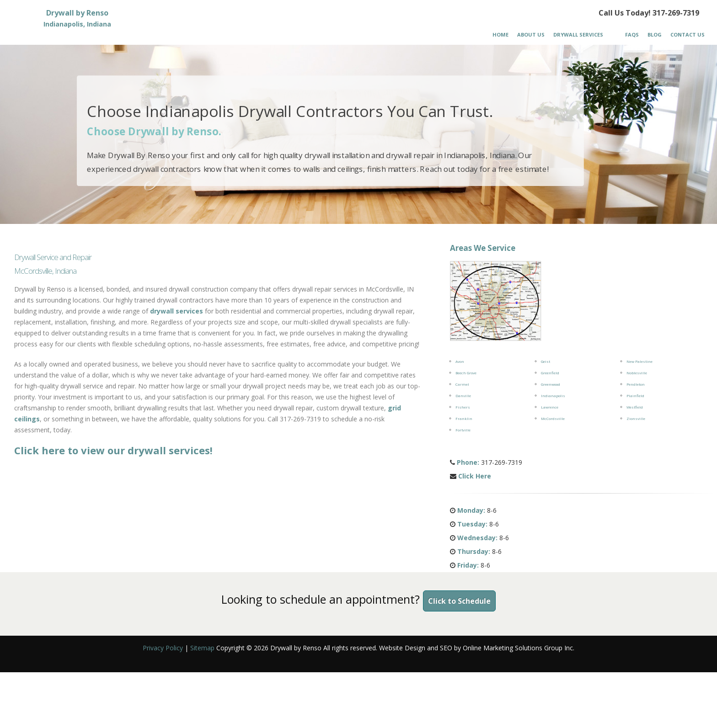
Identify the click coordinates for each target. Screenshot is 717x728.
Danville (463, 396)
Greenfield (550, 373)
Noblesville (637, 373)
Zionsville (636, 418)
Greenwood (551, 384)
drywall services (177, 311)
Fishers (463, 407)
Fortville (463, 430)
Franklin (464, 418)
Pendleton (636, 384)
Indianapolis (553, 396)
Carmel (462, 384)
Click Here (475, 476)
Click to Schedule (459, 601)
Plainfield (635, 396)
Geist (546, 361)
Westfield (635, 407)
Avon (460, 361)
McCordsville (553, 418)
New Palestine (639, 361)
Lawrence (550, 407)
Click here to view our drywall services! (113, 450)
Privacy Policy (163, 648)
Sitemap (202, 648)
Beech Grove (466, 373)
